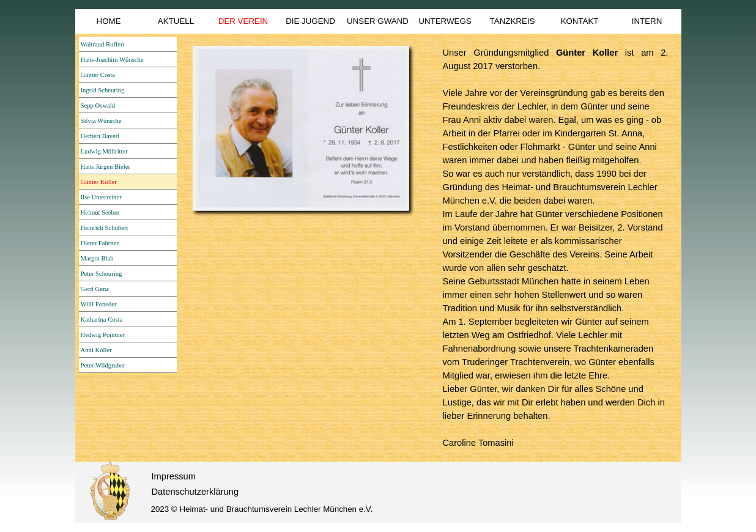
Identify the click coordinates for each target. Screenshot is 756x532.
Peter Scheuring (102, 274)
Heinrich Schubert (105, 228)
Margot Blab (97, 258)
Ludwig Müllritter (104, 151)
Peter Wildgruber (103, 365)
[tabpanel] (556, 248)
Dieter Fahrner (100, 243)
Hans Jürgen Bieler (106, 167)
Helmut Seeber (100, 212)
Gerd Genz (95, 289)
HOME (109, 21)
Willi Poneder (99, 304)
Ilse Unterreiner (101, 197)
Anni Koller (96, 350)
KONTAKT (580, 21)
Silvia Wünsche (101, 121)
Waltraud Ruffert (103, 44)
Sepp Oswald (98, 105)
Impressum (174, 476)
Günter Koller (99, 182)
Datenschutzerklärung (195, 492)
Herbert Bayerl (100, 136)
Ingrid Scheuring (103, 90)
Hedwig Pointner (103, 335)
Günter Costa (98, 75)
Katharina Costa (102, 320)
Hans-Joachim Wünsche (112, 60)
